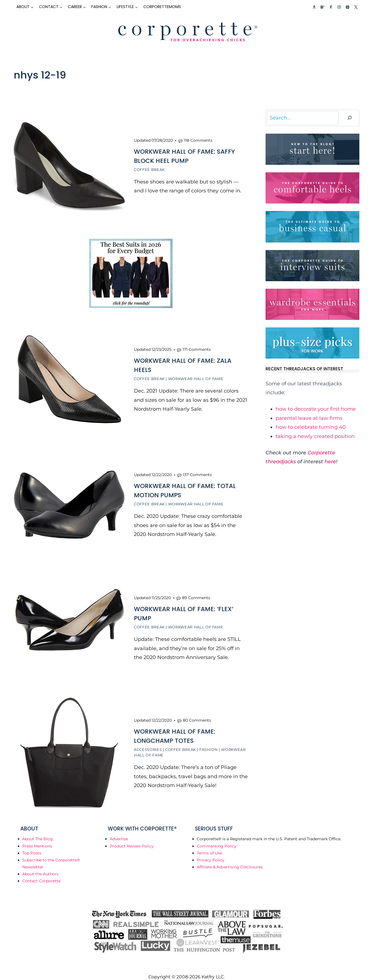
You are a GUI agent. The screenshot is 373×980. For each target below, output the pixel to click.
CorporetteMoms (162, 7)
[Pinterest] (347, 7)
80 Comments (197, 713)
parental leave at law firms (309, 418)
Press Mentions (37, 838)
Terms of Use (209, 845)
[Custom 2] (322, 7)
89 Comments (196, 592)
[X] (356, 7)
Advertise (119, 831)
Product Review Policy (132, 838)
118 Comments (198, 139)
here (330, 462)
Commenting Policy (217, 838)
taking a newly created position (315, 436)
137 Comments (197, 471)
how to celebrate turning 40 (311, 427)
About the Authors (40, 866)
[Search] (350, 118)
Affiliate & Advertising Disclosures (230, 859)
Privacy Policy (211, 852)
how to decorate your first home (316, 409)
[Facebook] (331, 7)
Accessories (148, 742)
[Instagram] (339, 7)
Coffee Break (149, 169)
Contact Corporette (41, 873)
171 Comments (197, 347)
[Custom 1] (314, 7)
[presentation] (69, 165)
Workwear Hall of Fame (196, 376)
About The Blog (38, 831)
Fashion (209, 742)
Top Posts (32, 845)
